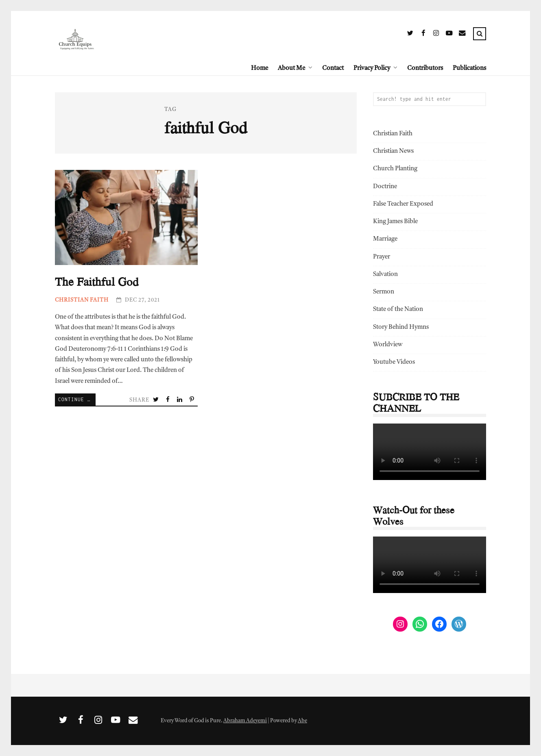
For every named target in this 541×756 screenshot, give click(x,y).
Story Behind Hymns (401, 327)
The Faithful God (126, 217)
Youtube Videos (394, 362)
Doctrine (385, 187)
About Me (291, 68)
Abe (302, 721)
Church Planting (395, 169)
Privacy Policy (372, 68)
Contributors (425, 68)
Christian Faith (82, 300)
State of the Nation (398, 310)
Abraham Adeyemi (245, 721)
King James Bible (395, 222)
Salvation (385, 275)
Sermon (384, 292)
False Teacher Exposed (403, 204)
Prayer (382, 257)
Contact (333, 68)
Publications (469, 68)
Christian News (393, 151)
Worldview (388, 345)
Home (260, 68)
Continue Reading (77, 399)
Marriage (385, 239)
